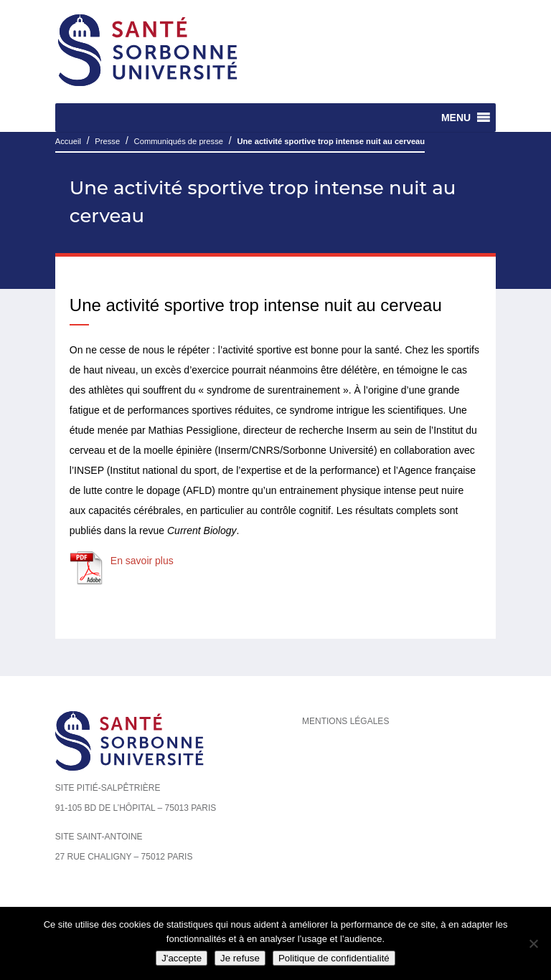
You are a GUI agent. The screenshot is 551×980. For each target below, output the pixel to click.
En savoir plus (142, 561)
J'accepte (182, 958)
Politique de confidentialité (334, 958)
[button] (456, 118)
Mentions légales (345, 721)
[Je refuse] (533, 943)
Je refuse (240, 958)
